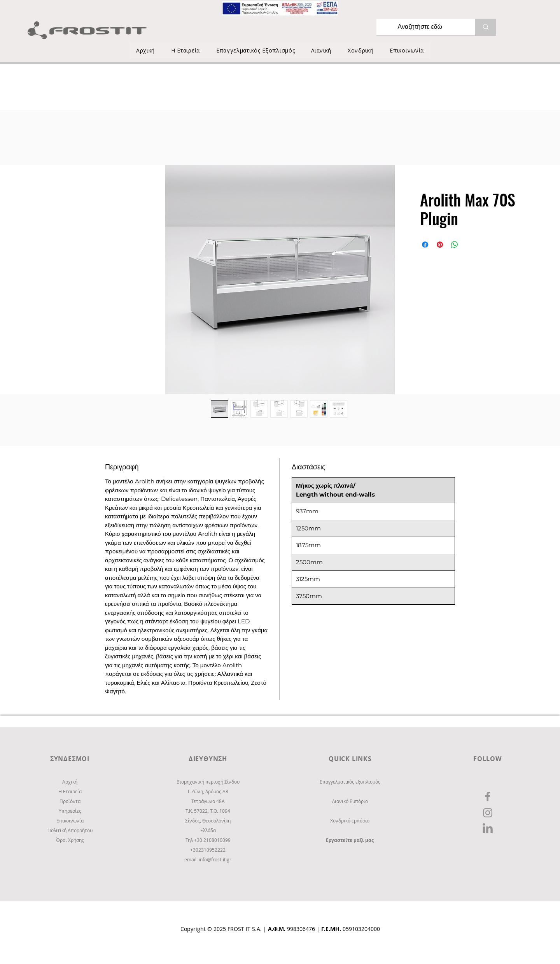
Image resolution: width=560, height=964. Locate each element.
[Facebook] (488, 796)
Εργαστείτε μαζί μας (350, 840)
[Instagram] (488, 813)
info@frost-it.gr (215, 859)
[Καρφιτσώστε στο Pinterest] (440, 245)
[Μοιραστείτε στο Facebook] (425, 245)
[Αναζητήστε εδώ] (420, 27)
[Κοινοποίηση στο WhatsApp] (455, 245)
